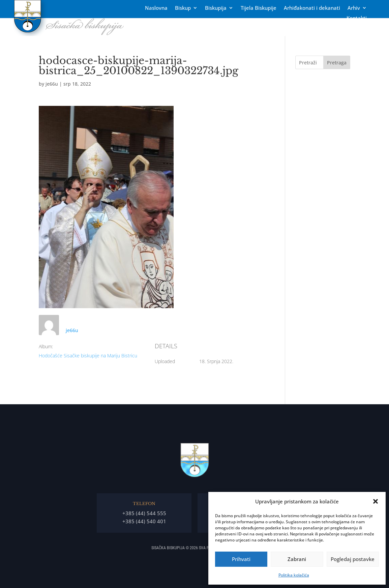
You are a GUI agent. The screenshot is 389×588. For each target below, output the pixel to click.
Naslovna (156, 8)
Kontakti (357, 18)
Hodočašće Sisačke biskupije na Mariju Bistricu (88, 356)
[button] (376, 501)
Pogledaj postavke (353, 559)
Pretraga (337, 63)
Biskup (183, 8)
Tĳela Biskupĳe (259, 8)
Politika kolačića (294, 575)
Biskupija (216, 8)
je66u (52, 84)
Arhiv (354, 8)
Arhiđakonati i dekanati (312, 8)
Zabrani (297, 559)
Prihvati (241, 559)
